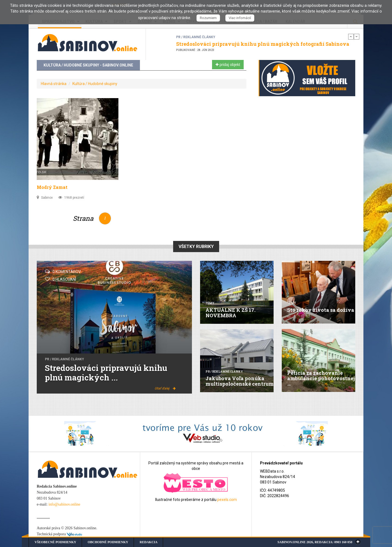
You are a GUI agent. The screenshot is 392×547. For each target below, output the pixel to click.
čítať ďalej (165, 388)
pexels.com (227, 500)
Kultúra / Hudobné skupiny (95, 84)
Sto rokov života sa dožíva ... (321, 313)
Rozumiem (208, 18)
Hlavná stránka (54, 84)
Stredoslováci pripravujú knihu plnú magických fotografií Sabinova (263, 44)
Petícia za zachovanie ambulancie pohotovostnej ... (321, 378)
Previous (351, 37)
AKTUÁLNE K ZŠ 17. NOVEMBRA (230, 313)
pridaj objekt (228, 65)
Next (357, 37)
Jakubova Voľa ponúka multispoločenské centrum (240, 381)
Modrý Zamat (52, 187)
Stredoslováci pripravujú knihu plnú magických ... (106, 373)
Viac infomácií (240, 18)
